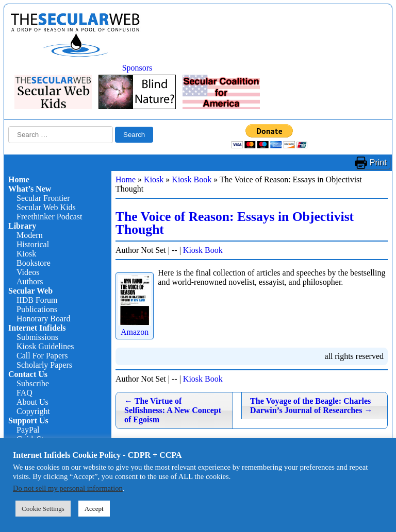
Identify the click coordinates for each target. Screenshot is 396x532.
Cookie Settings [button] (43, 509)
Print (378, 162)
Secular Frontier (43, 198)
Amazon (135, 327)
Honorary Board (43, 319)
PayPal (28, 430)
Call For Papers (42, 356)
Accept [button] (94, 509)
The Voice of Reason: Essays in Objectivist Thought (235, 223)
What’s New (30, 189)
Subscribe (33, 383)
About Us (32, 402)
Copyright (33, 411)
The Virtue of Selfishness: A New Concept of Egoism (173, 410)
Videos (28, 272)
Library (22, 226)
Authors (30, 281)
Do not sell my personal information (68, 488)
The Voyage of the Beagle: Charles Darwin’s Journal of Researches (311, 406)
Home (19, 179)
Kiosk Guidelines (45, 346)
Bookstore (34, 263)
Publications (37, 309)
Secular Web (30, 291)
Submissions (37, 337)
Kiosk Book (192, 179)
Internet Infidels (37, 328)
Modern (30, 235)
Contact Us (28, 374)
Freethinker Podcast (49, 217)
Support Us (28, 421)
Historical (33, 244)
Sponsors (137, 68)
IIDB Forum (37, 300)
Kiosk (26, 254)
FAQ (24, 393)
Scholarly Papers (44, 365)
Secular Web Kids (46, 207)
